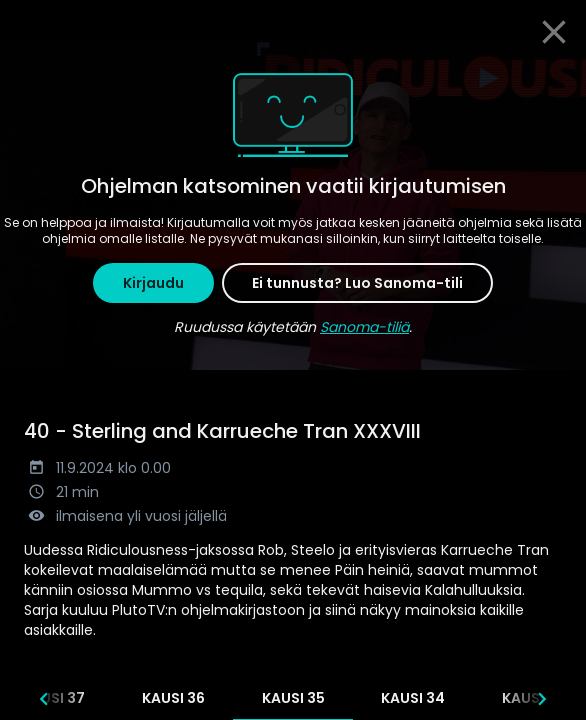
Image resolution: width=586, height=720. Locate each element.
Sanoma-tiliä (364, 327)
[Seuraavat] (542, 699)
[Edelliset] (44, 699)
